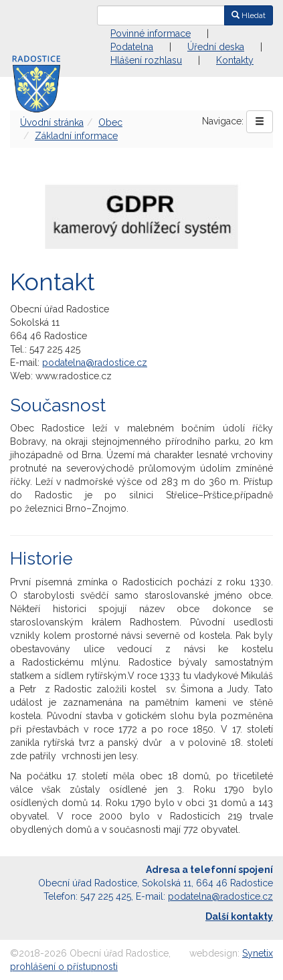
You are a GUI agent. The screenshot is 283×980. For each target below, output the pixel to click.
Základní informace (76, 136)
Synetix (258, 953)
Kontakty (235, 60)
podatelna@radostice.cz (95, 363)
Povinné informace (151, 33)
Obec (110, 122)
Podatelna (132, 47)
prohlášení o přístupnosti (64, 967)
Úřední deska (216, 47)
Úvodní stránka (52, 122)
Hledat (249, 15)
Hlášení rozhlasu (146, 60)
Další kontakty (239, 916)
